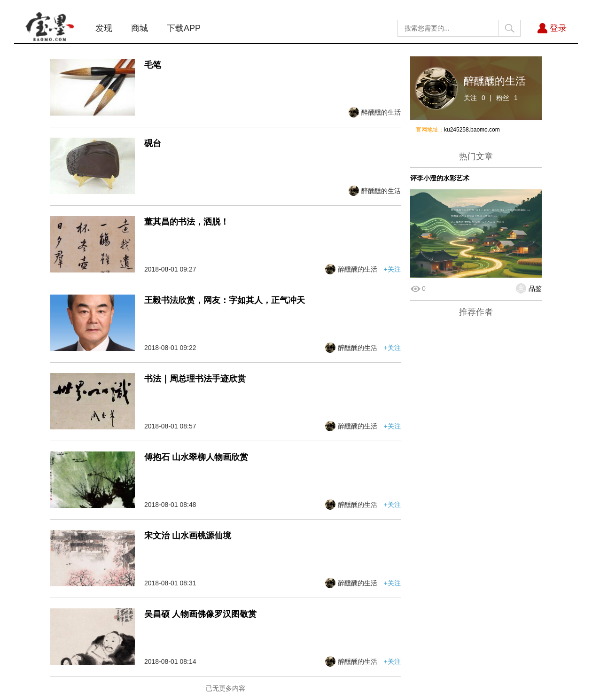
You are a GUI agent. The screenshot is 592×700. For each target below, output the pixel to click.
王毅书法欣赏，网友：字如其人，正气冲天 (225, 300)
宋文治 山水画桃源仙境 (188, 536)
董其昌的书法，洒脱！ (187, 222)
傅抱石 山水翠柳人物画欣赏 (196, 457)
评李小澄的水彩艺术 (440, 178)
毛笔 (153, 65)
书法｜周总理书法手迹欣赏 (195, 379)
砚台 (153, 143)
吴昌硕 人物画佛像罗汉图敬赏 (200, 614)
